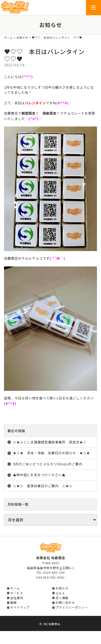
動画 (13, 602)
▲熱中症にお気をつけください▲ (39, 475)
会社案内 (17, 598)
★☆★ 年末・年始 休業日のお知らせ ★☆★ (51, 453)
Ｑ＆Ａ (60, 593)
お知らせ (22, 38)
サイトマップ (20, 607)
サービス (17, 593)
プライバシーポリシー (72, 607)
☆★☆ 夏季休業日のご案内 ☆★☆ (43, 486)
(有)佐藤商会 (52, 624)
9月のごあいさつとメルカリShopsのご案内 (48, 464)
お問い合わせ (65, 602)
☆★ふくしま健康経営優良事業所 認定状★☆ (50, 442)
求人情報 (62, 598)
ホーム (8, 38)
